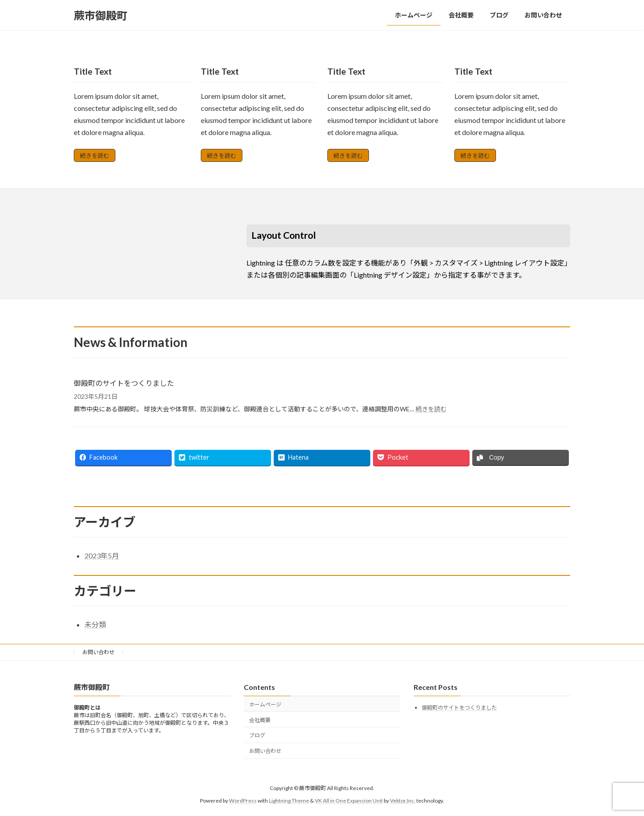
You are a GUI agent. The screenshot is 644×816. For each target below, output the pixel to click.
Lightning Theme (289, 801)
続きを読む (95, 156)
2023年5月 (102, 556)
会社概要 (260, 720)
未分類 (95, 624)
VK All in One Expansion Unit (349, 801)
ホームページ (265, 704)
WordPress (243, 801)
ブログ (257, 736)
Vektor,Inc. (403, 801)
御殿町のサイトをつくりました (124, 383)
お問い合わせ (98, 652)
